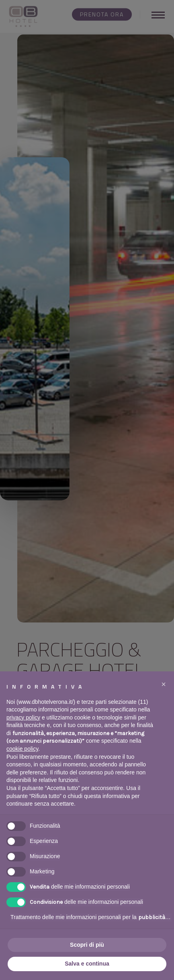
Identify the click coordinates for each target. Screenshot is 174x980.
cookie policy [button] (22, 749)
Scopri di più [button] (87, 945)
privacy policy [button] (23, 717)
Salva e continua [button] (87, 964)
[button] (164, 684)
